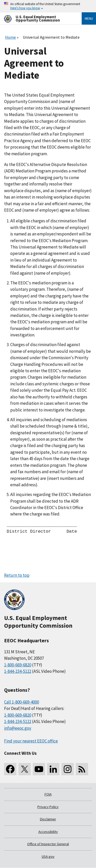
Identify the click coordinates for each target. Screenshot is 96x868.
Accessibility (48, 832)
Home (10, 37)
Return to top (17, 575)
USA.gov (48, 856)
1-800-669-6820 (18, 665)
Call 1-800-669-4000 (22, 702)
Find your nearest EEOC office (31, 741)
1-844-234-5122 (18, 671)
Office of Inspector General (48, 844)
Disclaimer (48, 819)
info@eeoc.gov (18, 728)
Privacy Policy (48, 807)
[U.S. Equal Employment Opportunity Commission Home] (37, 19)
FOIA (48, 794)
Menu (89, 18)
